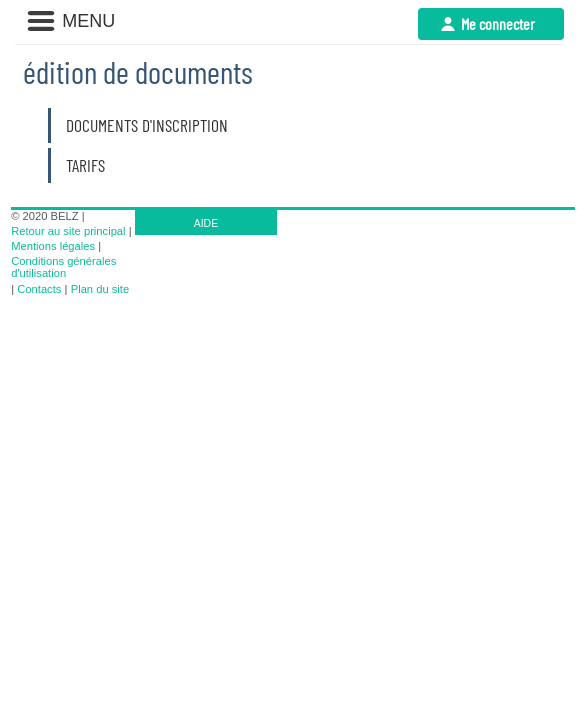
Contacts (39, 289)
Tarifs (85, 165)
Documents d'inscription (147, 125)
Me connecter (498, 23)
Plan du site (100, 289)
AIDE (206, 223)
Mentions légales (53, 246)
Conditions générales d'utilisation (63, 267)
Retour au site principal (68, 231)
